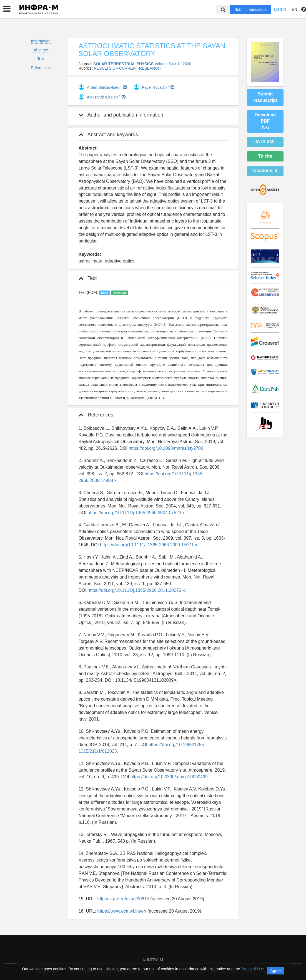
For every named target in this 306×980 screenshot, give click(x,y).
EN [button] (294, 9)
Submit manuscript (250, 9)
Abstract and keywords (108, 135)
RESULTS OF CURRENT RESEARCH (127, 68)
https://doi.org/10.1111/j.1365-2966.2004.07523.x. (137, 513)
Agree (275, 971)
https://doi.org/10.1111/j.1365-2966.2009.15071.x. (149, 545)
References (41, 68)
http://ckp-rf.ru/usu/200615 (123, 899)
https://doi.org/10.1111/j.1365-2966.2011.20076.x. (137, 590)
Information (41, 41)
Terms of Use (252, 969)
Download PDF (265, 121)
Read (105, 293)
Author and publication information (121, 115)
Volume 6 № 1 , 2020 (173, 64)
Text (41, 59)
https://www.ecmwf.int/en (122, 911)
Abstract (41, 50)
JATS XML (265, 142)
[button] (7, 9)
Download (120, 293)
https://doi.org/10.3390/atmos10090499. (170, 777)
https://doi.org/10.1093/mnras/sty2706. (166, 448)
